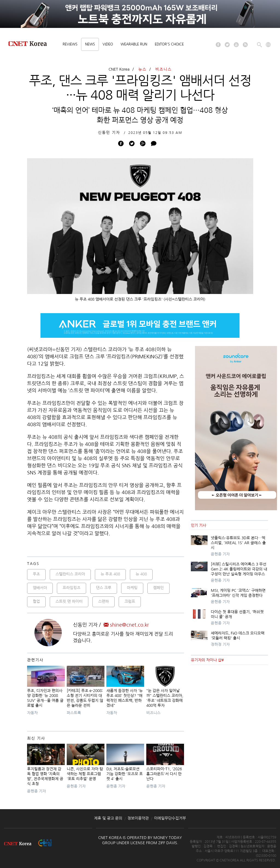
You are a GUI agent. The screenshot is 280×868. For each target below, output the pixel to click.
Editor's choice (169, 44)
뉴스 (142, 69)
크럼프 (130, 601)
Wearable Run (134, 44)
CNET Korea (119, 69)
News (90, 44)
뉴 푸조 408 (110, 574)
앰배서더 (40, 588)
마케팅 (132, 588)
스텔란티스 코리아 (70, 574)
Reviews (70, 44)
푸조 (36, 574)
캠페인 (158, 588)
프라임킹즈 (72, 588)
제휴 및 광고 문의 (108, 818)
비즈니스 (164, 69)
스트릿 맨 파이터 (69, 601)
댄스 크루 (104, 588)
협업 (36, 601)
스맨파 (103, 601)
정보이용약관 (138, 818)
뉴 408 (141, 574)
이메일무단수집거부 (170, 818)
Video (108, 44)
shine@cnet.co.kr (126, 625)
